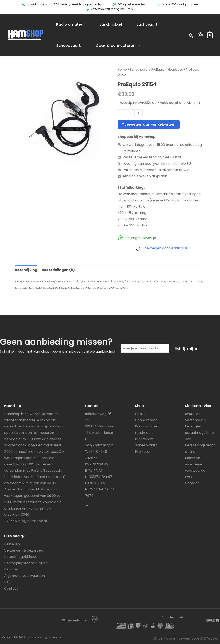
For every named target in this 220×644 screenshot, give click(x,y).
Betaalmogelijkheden (22, 557)
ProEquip (158, 70)
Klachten (12, 569)
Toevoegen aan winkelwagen (149, 124)
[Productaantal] (130, 113)
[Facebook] (87, 506)
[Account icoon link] (200, 35)
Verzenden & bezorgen (24, 550)
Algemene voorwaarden (25, 576)
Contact (11, 588)
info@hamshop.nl (32, 521)
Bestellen (12, 544)
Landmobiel (139, 70)
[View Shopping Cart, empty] (210, 35)
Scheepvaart (146, 445)
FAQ (8, 582)
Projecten (143, 452)
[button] (191, 36)
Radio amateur (147, 426)
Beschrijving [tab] (26, 270)
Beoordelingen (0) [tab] (58, 270)
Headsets (175, 70)
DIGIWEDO (209, 638)
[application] (138, 46)
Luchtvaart (144, 439)
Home (122, 70)
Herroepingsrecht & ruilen (26, 563)
